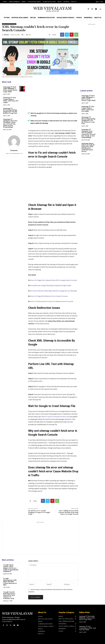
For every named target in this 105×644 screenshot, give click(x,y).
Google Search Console (9, 24)
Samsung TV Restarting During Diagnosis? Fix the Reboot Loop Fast (10, 111)
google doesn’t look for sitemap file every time (53, 417)
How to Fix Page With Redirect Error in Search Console (49, 296)
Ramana (6, 35)
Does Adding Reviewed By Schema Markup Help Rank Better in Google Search (68, 512)
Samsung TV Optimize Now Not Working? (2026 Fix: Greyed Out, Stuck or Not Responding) (10, 123)
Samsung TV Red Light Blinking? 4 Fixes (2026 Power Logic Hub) (10, 89)
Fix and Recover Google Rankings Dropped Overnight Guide (51, 285)
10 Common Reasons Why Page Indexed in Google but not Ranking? (53, 291)
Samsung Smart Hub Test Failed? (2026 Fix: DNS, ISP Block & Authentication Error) (88, 147)
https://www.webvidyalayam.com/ (14, 153)
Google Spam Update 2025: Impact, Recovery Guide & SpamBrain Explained (11, 568)
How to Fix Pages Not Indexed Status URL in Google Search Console (53, 280)
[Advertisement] (53, 96)
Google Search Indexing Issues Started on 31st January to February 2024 (9, 595)
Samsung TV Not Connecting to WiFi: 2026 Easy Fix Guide (11, 100)
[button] (100, 9)
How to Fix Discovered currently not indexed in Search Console (52, 301)
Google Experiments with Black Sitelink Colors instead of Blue (10, 582)
